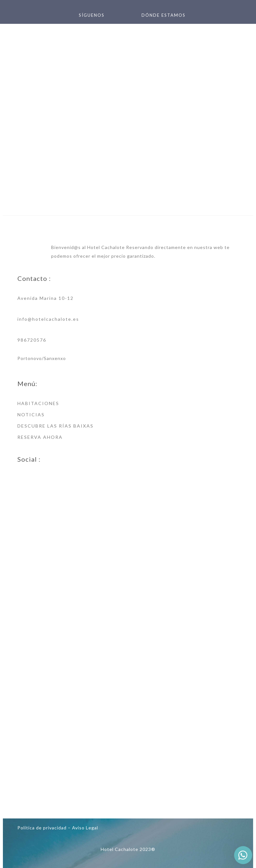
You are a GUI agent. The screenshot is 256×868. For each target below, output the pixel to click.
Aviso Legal (85, 828)
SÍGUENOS (92, 15)
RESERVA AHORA (40, 437)
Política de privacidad (42, 828)
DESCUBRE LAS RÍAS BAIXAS (55, 426)
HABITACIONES (38, 403)
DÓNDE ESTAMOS (164, 15)
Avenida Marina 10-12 (46, 298)
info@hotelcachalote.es (48, 319)
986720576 (32, 340)
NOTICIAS (31, 415)
